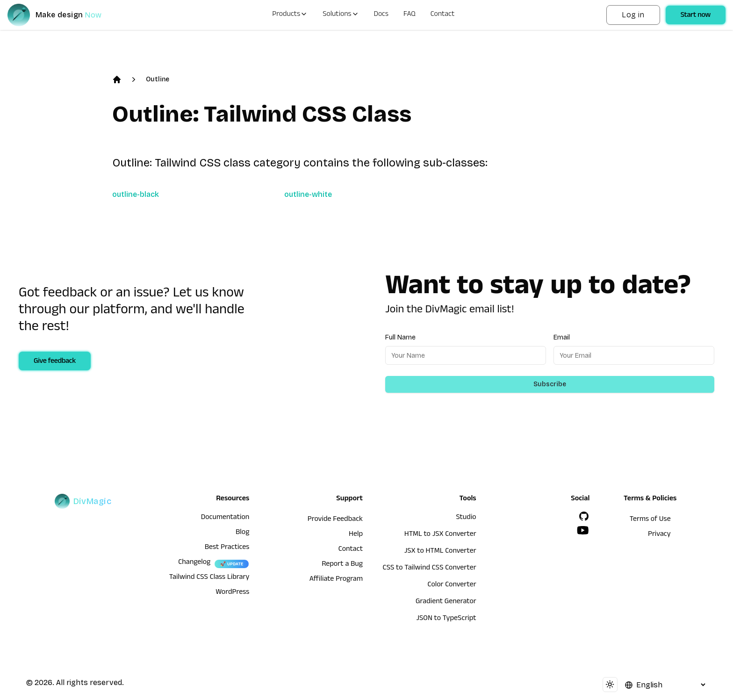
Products (290, 15)
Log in (633, 15)
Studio (466, 518)
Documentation (225, 518)
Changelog (194, 563)
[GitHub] (584, 516)
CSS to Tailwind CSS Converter (430, 569)
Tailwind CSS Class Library (209, 578)
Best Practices (227, 548)
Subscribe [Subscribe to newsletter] (550, 384)
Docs (381, 15)
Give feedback (55, 362)
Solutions (341, 15)
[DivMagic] (64, 15)
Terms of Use (650, 520)
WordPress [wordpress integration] (232, 593)
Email (562, 337)
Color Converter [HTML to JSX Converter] (452, 585)
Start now (696, 16)
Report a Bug (342, 565)
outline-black (136, 194)
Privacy (659, 535)
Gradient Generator (446, 602)
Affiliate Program (336, 580)
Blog (242, 533)
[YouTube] (583, 530)
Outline (158, 79)
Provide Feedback (335, 520)
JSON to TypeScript (446, 619)
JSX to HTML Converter (440, 552)
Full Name (400, 337)
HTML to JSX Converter (440, 535)
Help (356, 535)
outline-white (308, 194)
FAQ (410, 15)
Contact (443, 15)
